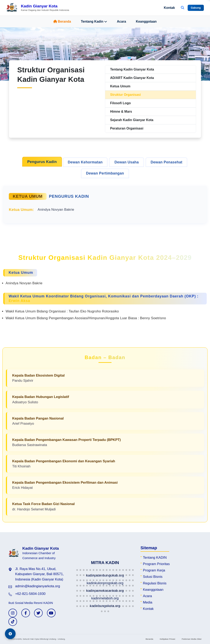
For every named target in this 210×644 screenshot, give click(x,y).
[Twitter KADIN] (38, 613)
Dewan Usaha (127, 162)
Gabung (196, 8)
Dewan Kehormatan (85, 162)
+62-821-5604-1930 (30, 594)
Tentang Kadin (94, 22)
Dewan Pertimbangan (105, 173)
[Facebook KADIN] (26, 613)
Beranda (62, 21)
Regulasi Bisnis (155, 583)
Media (148, 602)
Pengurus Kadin (42, 162)
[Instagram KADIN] (13, 613)
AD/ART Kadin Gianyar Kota (132, 78)
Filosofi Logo (120, 103)
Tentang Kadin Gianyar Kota (132, 69)
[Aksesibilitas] (10, 634)
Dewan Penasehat (166, 162)
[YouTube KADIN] (51, 613)
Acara (121, 21)
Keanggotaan (146, 21)
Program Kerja (154, 570)
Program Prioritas (156, 564)
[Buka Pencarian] (183, 8)
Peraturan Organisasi (127, 128)
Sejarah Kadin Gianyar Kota (132, 120)
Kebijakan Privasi (167, 639)
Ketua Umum (120, 86)
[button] (77, 570)
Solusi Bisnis (153, 577)
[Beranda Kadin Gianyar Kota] (38, 8)
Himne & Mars (121, 112)
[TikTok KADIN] (13, 622)
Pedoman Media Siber (192, 639)
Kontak (169, 8)
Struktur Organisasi (125, 95)
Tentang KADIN (155, 558)
